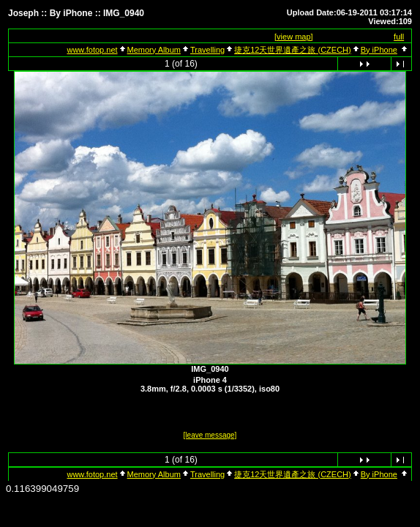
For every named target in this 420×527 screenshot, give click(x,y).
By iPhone (379, 50)
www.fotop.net (92, 50)
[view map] (294, 37)
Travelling (207, 50)
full (399, 37)
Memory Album (154, 50)
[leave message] (210, 435)
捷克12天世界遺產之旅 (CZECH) (293, 50)
